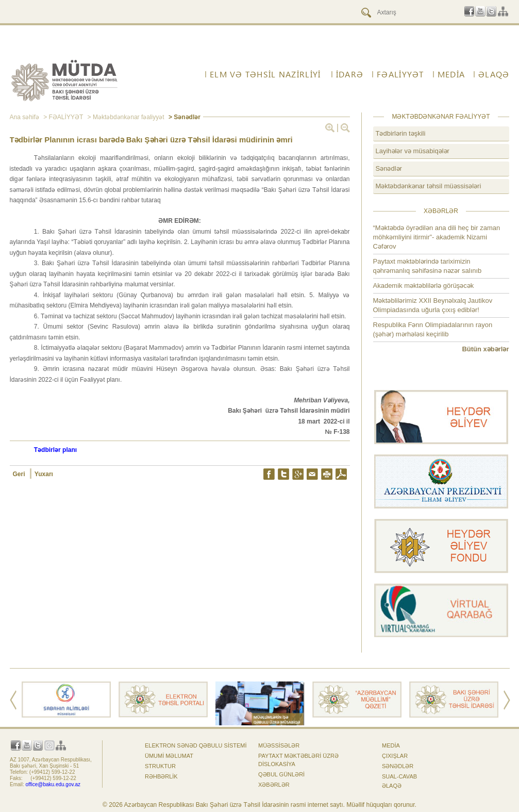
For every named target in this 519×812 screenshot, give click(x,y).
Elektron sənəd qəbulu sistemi (196, 745)
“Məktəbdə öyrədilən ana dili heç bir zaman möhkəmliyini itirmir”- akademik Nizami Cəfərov (437, 237)
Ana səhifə (24, 117)
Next (507, 700)
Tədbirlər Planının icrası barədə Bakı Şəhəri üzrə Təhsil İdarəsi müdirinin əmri (151, 140)
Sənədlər (389, 168)
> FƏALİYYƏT (62, 117)
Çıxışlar (395, 756)
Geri (20, 474)
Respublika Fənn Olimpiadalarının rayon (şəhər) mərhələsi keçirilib (433, 329)
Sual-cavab (399, 776)
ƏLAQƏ (494, 74)
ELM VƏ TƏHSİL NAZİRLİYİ (265, 74)
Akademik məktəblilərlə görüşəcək (424, 286)
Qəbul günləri (281, 774)
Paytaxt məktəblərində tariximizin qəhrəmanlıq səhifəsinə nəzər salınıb (428, 266)
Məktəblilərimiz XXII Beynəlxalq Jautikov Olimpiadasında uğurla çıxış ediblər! (433, 305)
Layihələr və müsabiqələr (413, 151)
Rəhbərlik (161, 776)
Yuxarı (44, 474)
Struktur (160, 766)
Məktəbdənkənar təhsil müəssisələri (429, 186)
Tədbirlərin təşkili (401, 133)
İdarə (350, 74)
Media (451, 74)
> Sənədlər (184, 117)
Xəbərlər (274, 785)
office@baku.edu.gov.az (53, 784)
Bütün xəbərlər (485, 349)
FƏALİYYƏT (400, 74)
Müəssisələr (279, 745)
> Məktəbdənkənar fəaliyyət (125, 117)
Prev (13, 700)
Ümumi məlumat (169, 756)
